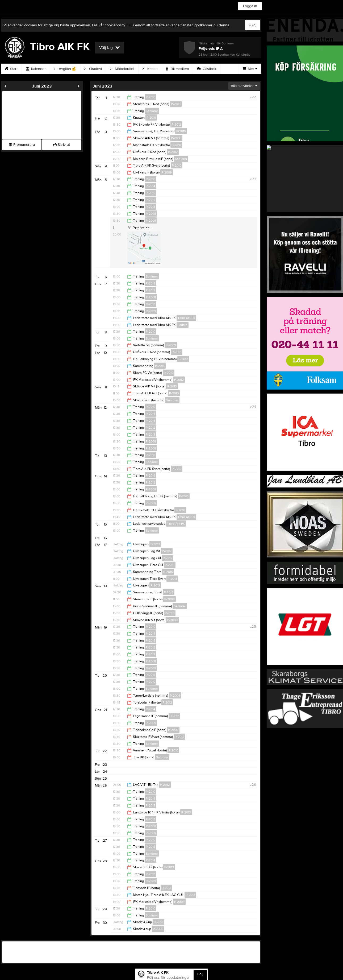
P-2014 (150, 186)
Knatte (150, 69)
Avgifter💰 (65, 69)
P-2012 (176, 125)
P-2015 (181, 131)
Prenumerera (22, 145)
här (129, 25)
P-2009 (167, 172)
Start (11, 69)
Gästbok (207, 69)
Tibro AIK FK (186, 318)
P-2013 (176, 104)
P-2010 (150, 97)
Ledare (183, 325)
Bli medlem (177, 69)
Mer (250, 69)
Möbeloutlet (122, 69)
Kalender (36, 69)
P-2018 (151, 118)
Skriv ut (62, 145)
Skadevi (93, 69)
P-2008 (176, 138)
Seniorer (152, 111)
